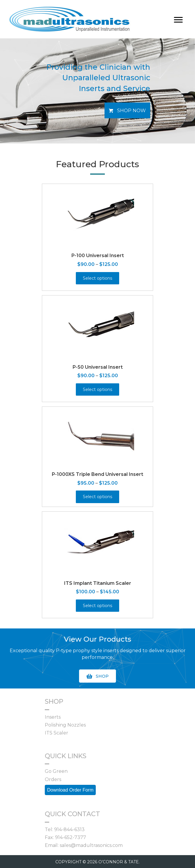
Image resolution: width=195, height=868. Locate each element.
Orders (53, 779)
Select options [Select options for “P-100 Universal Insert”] (97, 278)
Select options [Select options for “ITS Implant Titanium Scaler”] (97, 606)
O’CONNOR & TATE (119, 862)
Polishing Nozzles (65, 725)
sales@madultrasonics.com (91, 845)
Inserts (53, 717)
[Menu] (178, 20)
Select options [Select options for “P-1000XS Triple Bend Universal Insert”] (97, 497)
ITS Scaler (57, 733)
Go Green (56, 771)
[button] (127, 110)
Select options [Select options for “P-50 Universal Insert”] (97, 389)
